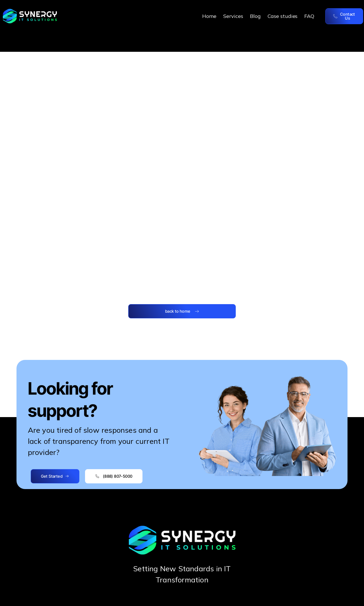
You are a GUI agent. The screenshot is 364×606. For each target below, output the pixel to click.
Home (209, 16)
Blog (255, 16)
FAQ (309, 16)
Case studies (283, 16)
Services (233, 16)
